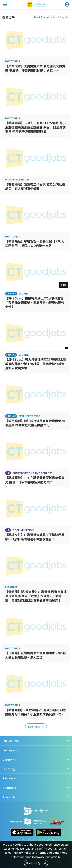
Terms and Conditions (53, 853)
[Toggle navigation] (5, 4)
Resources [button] (36, 778)
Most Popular (61, 17)
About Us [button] (36, 797)
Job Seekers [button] (36, 741)
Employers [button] (36, 750)
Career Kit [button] (36, 759)
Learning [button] (36, 769)
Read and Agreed (36, 863)
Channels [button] (36, 788)
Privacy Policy (22, 853)
